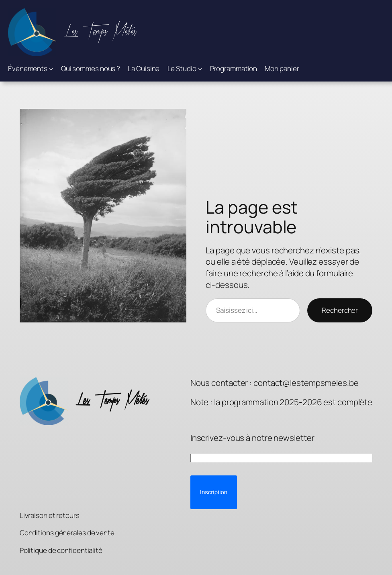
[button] (214, 492)
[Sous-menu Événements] (51, 69)
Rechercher (340, 310)
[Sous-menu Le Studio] (200, 69)
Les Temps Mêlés (100, 32)
